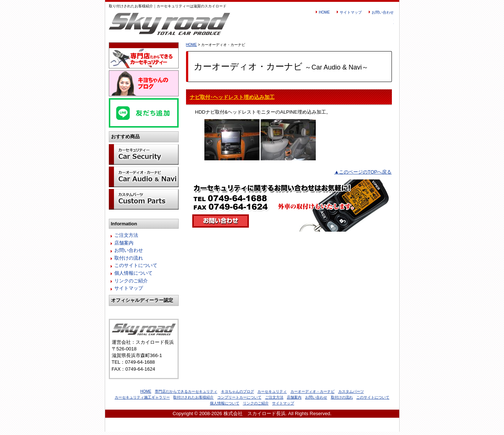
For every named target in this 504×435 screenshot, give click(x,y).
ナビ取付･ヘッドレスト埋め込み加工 (232, 97)
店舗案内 (124, 246)
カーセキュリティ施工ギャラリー (142, 401)
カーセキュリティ (272, 395)
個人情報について (133, 276)
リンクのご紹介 (131, 284)
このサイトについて (136, 269)
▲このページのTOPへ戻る (363, 172)
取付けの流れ (129, 261)
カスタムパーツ (351, 395)
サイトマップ (351, 12)
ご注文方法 (126, 238)
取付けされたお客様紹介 (193, 401)
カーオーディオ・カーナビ (312, 395)
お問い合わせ (383, 12)
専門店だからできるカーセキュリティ (186, 395)
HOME (324, 12)
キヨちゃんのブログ (237, 395)
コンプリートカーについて (239, 401)
